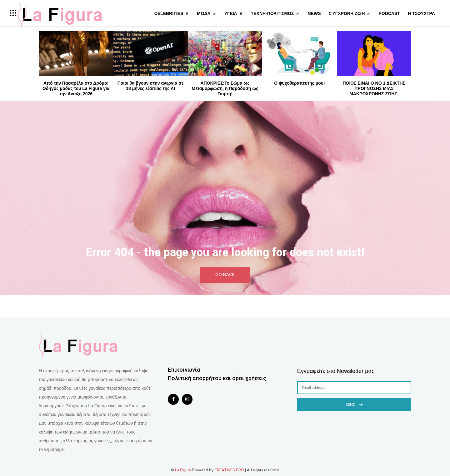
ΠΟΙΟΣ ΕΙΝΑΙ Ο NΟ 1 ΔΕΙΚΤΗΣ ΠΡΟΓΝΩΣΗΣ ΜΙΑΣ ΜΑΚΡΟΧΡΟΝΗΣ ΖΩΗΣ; (374, 88)
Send (354, 404)
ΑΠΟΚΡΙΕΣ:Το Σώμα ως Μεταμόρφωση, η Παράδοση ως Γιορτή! (225, 88)
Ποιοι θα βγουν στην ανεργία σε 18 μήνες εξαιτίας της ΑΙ (151, 86)
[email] (354, 388)
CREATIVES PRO (229, 470)
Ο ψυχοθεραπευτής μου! (299, 83)
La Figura (183, 470)
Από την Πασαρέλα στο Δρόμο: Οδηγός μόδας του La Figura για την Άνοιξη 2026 (76, 88)
